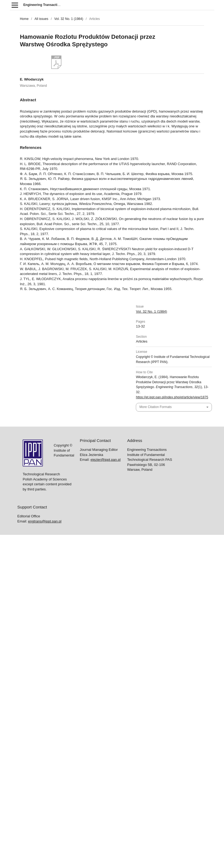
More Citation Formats (155, 407)
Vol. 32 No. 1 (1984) (69, 19)
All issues (41, 19)
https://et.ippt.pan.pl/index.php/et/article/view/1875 (172, 397)
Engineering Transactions (43, 5)
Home (24, 19)
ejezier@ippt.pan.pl (106, 460)
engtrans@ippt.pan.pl (45, 521)
